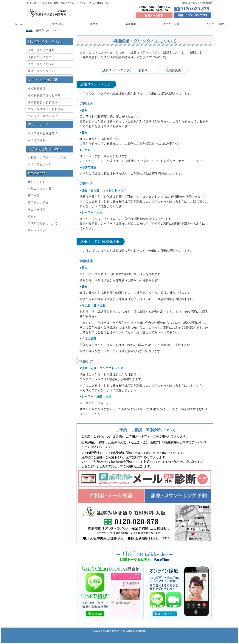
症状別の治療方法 (40, 85)
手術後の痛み (37, 168)
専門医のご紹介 (38, 230)
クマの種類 (56, 24)
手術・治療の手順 (40, 192)
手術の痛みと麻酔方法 (43, 161)
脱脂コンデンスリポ (116, 70)
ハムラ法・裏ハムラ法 (43, 144)
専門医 (94, 24)
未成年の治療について (43, 251)
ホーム (18, 24)
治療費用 (131, 24)
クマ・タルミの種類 (41, 78)
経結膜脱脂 (173, 70)
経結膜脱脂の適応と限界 (44, 123)
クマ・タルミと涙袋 (41, 92)
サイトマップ (37, 258)
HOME (29, 30)
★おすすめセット (40, 209)
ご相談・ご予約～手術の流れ (47, 185)
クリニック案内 (215, 24)
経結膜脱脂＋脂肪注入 (43, 130)
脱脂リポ (145, 70)
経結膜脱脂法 (37, 116)
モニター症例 (171, 24)
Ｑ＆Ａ (32, 244)
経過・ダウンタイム (41, 98)
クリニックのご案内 (41, 216)
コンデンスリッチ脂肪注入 (46, 137)
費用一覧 (34, 223)
